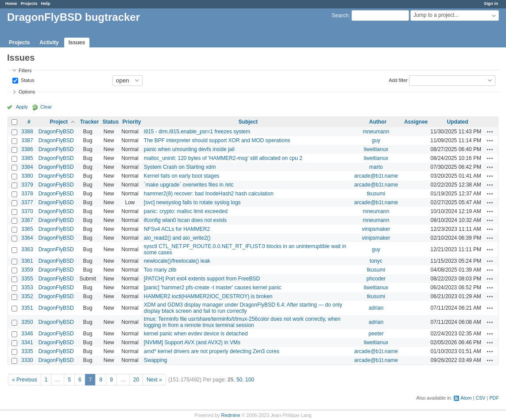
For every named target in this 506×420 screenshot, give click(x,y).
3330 (27, 360)
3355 (27, 279)
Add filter (398, 80)
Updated (458, 122)
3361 (27, 261)
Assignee (416, 122)
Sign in (491, 3)
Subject (248, 122)
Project (59, 122)
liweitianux (376, 149)
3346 (27, 334)
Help (46, 3)
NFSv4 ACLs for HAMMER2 (177, 229)
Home (11, 3)
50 (239, 380)
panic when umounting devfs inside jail (189, 149)
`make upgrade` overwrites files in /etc (189, 185)
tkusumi (376, 194)
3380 (27, 176)
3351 (27, 308)
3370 (27, 211)
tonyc (376, 261)
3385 (27, 158)
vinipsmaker (376, 229)
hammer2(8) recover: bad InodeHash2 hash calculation (209, 194)
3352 (27, 296)
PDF (494, 398)
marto (376, 167)
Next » (154, 380)
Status (27, 80)
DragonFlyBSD (56, 132)
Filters (25, 70)
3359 (27, 270)
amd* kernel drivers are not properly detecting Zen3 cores (212, 351)
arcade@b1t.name (376, 176)
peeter (376, 334)
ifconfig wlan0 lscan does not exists (185, 220)
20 (136, 380)
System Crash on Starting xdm (180, 167)
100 (250, 380)
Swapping (156, 360)
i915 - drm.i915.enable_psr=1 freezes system (197, 132)
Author (378, 122)
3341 (27, 342)
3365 (27, 229)
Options (27, 92)
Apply (22, 107)
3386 (27, 149)
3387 (27, 140)
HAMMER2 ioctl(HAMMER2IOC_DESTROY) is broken (208, 296)
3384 (27, 167)
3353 (27, 288)
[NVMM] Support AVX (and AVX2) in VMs (192, 342)
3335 (27, 351)
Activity (49, 43)
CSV (480, 398)
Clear (46, 107)
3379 (27, 185)
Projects (29, 3)
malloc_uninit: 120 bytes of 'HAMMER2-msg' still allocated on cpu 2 (223, 158)
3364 (27, 238)
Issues (77, 43)
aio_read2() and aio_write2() (177, 238)
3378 (27, 194)
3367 (27, 220)
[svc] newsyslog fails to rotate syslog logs (192, 202)
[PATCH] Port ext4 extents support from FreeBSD (202, 279)
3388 (27, 132)
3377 (27, 202)
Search (340, 16)
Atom (466, 398)
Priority (131, 122)
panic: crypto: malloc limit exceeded (186, 211)
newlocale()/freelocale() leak (177, 261)
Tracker (90, 122)
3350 (27, 322)
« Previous (25, 380)
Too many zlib (160, 270)
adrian (376, 308)
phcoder (376, 279)
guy (376, 140)
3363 (27, 249)
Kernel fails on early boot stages (182, 176)
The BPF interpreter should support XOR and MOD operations (217, 140)
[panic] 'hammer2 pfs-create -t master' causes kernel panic (213, 288)
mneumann (376, 132)
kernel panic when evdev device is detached (196, 334)
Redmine (230, 415)
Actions (490, 132)
